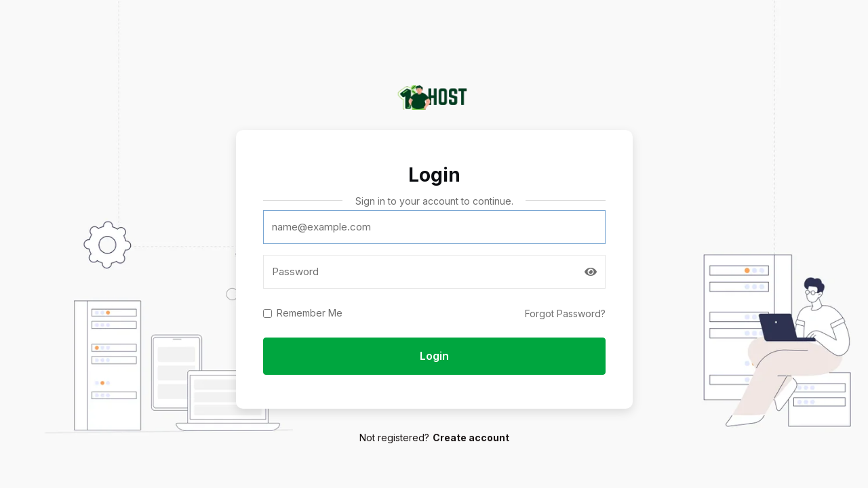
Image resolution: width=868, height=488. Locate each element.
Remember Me (310, 313)
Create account (471, 438)
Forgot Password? (565, 313)
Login (434, 356)
